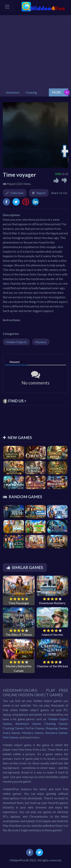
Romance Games (56, 733)
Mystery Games (33, 733)
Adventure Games (28, 724)
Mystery (41, 342)
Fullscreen (17, 193)
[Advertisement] (35, 51)
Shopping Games (57, 728)
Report (41, 193)
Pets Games (11, 737)
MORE (56, 92)
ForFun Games (35, 728)
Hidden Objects (16, 342)
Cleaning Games (56, 724)
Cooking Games (13, 728)
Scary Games (12, 733)
